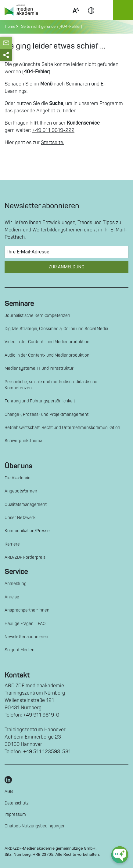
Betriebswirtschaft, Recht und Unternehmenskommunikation (62, 428)
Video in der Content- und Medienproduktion (47, 342)
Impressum (15, 814)
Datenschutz (17, 803)
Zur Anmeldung (66, 267)
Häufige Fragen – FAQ (25, 624)
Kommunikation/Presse (27, 531)
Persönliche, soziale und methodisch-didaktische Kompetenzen (51, 385)
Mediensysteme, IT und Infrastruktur (39, 368)
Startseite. (52, 143)
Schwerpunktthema (23, 441)
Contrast (91, 18)
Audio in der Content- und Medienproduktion (47, 355)
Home (11, 27)
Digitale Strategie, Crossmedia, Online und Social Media (56, 329)
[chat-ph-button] (120, 855)
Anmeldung (16, 584)
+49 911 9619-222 (53, 130)
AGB (9, 792)
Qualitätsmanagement (26, 505)
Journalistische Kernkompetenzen (37, 316)
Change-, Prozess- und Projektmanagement (47, 414)
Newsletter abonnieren (26, 637)
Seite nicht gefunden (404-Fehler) (51, 27)
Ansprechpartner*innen (27, 610)
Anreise (12, 597)
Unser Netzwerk (20, 518)
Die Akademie (18, 478)
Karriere (12, 544)
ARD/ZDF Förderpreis (25, 557)
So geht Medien (20, 650)
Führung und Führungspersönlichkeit (40, 401)
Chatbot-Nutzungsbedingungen (35, 826)
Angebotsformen (21, 491)
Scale (76, 18)
